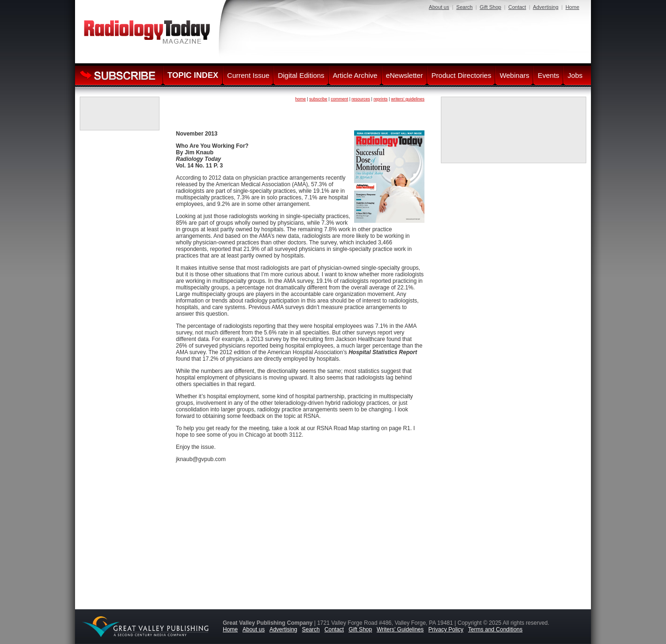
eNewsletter (405, 75)
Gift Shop (491, 7)
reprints (380, 99)
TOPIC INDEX (193, 75)
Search (465, 7)
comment (339, 99)
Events (548, 75)
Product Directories (462, 75)
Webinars (514, 75)
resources (361, 99)
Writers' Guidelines (400, 629)
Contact (517, 7)
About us (439, 7)
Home (572, 7)
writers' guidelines (408, 99)
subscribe (318, 99)
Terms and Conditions (495, 629)
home (300, 99)
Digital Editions (301, 75)
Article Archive (355, 75)
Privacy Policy (446, 629)
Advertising (545, 7)
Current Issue (248, 75)
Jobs (575, 75)
